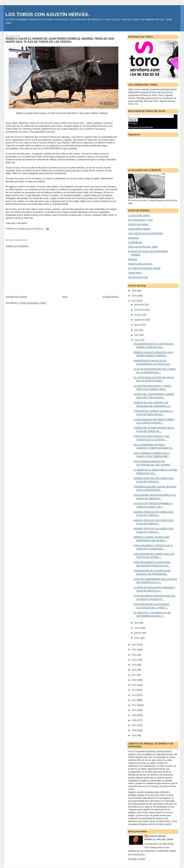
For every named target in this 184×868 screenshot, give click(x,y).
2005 (134, 735)
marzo (138, 628)
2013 (134, 695)
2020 (134, 660)
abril (137, 623)
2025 (134, 296)
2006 (134, 730)
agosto (138, 325)
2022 (134, 650)
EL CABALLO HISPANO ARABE (144, 268)
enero (137, 638)
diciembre (139, 305)
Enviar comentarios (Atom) (33, 303)
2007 (134, 725)
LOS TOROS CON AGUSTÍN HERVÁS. (47, 14)
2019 (134, 665)
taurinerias (133, 238)
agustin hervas (157, 836)
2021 (134, 655)
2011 (134, 705)
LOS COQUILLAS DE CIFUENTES (146, 233)
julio (137, 330)
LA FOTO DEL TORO (139, 215)
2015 (134, 685)
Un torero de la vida (138, 277)
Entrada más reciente (16, 297)
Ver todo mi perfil (137, 859)
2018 (134, 670)
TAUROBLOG (135, 242)
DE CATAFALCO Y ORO (140, 220)
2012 (134, 700)
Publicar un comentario (17, 246)
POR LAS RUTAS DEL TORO (143, 247)
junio (137, 335)
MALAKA (133, 259)
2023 (134, 645)
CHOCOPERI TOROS (139, 229)
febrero (138, 633)
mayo (137, 340)
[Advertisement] (32, 271)
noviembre (140, 310)
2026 (134, 291)
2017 (134, 675)
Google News (135, 273)
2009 (134, 715)
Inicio (65, 297)
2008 (134, 720)
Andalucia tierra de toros (140, 264)
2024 (134, 301)
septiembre (140, 320)
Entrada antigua (111, 297)
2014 (134, 690)
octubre (138, 315)
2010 (134, 710)
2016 (134, 680)
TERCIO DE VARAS (138, 224)
